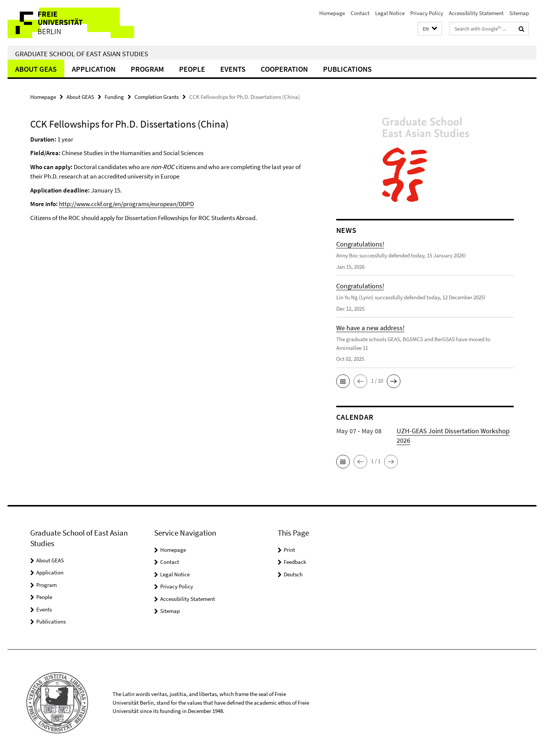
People (192, 69)
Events (233, 69)
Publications (347, 69)
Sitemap (519, 13)
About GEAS (36, 69)
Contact (360, 13)
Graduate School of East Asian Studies (82, 54)
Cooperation (284, 69)
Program (147, 69)
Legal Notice (390, 13)
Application (94, 69)
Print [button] (289, 550)
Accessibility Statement (476, 13)
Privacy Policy (427, 13)
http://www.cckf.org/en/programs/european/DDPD (126, 204)
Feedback (295, 562)
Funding (114, 97)
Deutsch (293, 574)
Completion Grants (157, 97)
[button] (430, 29)
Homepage (332, 13)
